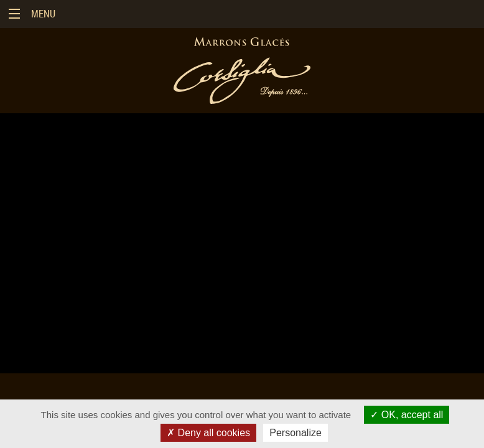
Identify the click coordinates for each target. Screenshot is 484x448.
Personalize (296, 433)
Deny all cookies (208, 433)
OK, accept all (407, 415)
